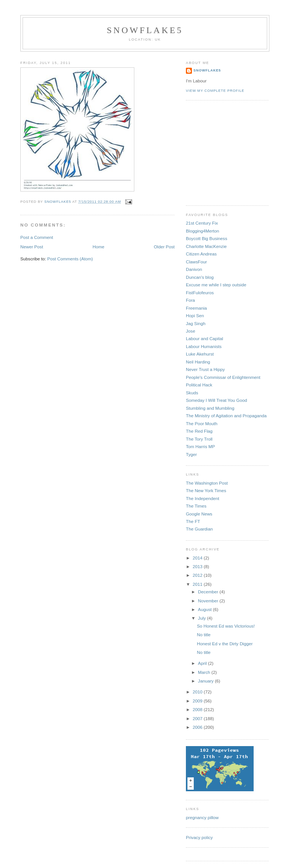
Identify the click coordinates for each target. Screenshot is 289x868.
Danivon (194, 269)
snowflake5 (145, 30)
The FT (193, 521)
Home (98, 247)
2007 (198, 718)
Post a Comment (37, 237)
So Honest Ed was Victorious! (226, 626)
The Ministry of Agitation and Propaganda (226, 416)
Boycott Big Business (207, 238)
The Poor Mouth (202, 423)
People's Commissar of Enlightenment (223, 377)
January (206, 681)
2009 (198, 701)
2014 (198, 558)
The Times (196, 506)
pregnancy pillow (202, 817)
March (205, 672)
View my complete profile (215, 91)
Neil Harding (198, 362)
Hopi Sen (195, 315)
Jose (191, 331)
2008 (198, 709)
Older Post (164, 247)
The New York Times (206, 490)
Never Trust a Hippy (205, 369)
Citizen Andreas (201, 254)
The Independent (202, 498)
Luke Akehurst (200, 354)
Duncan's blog (200, 277)
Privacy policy (199, 837)
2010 (198, 692)
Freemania (196, 308)
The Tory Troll (199, 439)
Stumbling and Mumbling (210, 408)
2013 (198, 566)
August (205, 609)
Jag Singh (196, 323)
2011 (198, 584)
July (202, 618)
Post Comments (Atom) (70, 259)
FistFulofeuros (200, 293)
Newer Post (32, 247)
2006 (198, 727)
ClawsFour (196, 262)
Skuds (192, 393)
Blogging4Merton (202, 231)
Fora (190, 300)
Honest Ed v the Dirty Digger (225, 644)
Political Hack (199, 385)
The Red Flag (199, 431)
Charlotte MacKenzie (206, 246)
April (203, 663)
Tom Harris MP (200, 446)
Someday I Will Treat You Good (216, 400)
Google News (199, 514)
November (209, 601)
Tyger (191, 454)
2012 (198, 575)
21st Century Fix (202, 223)
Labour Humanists (204, 346)
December (209, 592)
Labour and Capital (205, 338)
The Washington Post (207, 483)
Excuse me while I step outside (216, 285)
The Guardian (199, 529)
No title (204, 635)
